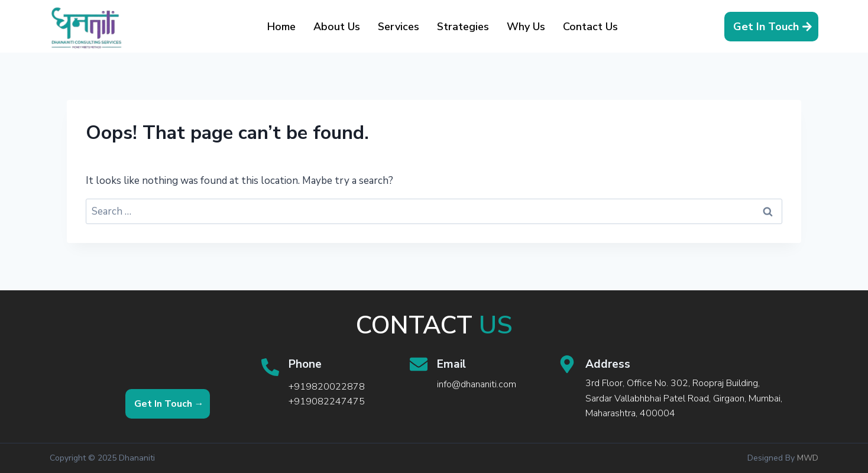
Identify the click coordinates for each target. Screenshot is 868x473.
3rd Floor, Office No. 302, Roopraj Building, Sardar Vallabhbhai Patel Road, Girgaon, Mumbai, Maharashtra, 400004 (684, 398)
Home (281, 27)
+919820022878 (327, 387)
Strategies (463, 27)
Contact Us (590, 27)
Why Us (526, 27)
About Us (337, 27)
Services (399, 27)
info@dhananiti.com (477, 384)
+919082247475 (327, 401)
